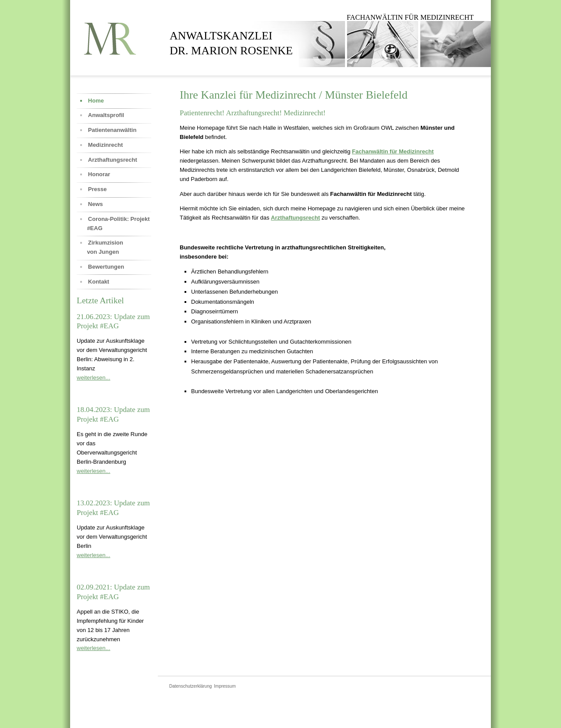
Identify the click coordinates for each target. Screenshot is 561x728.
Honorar (99, 174)
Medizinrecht (105, 145)
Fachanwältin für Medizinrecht (393, 151)
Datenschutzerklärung (190, 686)
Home (96, 101)
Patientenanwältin (112, 130)
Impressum (225, 686)
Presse (98, 189)
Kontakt (99, 282)
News (96, 204)
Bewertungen (106, 267)
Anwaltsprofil (106, 115)
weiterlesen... (94, 378)
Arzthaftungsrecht (295, 218)
